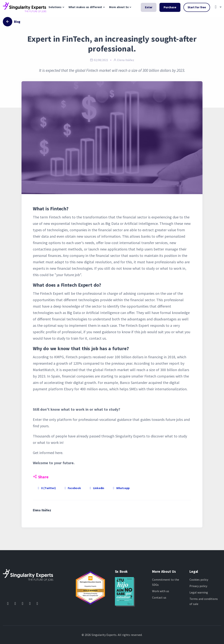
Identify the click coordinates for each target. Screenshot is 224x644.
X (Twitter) (46, 488)
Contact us (159, 597)
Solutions (55, 7)
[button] (217, 7)
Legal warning (199, 592)
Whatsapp (121, 488)
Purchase (170, 7)
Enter (149, 7)
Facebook (72, 488)
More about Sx (119, 7)
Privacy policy (198, 586)
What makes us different (85, 7)
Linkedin (96, 488)
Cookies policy (199, 580)
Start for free (197, 7)
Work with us (161, 591)
